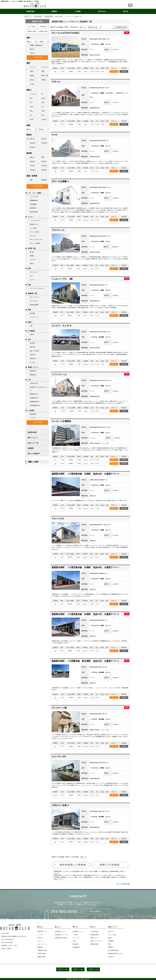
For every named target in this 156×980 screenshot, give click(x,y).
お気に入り (114, 71)
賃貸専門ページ (42, 932)
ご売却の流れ (94, 932)
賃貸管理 (54, 11)
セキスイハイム (42, 944)
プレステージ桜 (59, 708)
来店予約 (126, 11)
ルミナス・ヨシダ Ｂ (62, 326)
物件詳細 (124, 71)
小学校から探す (32, 31)
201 (55, 842)
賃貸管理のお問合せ (61, 938)
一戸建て (75, 935)
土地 (74, 941)
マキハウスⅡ (58, 519)
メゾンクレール (59, 374)
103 (55, 269)
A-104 (55, 795)
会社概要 (78, 11)
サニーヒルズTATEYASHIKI (65, 33)
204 (55, 460)
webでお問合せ (95, 911)
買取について (94, 938)
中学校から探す (43, 31)
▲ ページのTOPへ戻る (123, 884)
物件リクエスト (33, 438)
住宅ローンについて (97, 941)
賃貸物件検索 (30, 11)
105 (55, 698)
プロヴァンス (58, 230)
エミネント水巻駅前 (61, 421)
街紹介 (110, 938)
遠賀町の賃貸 (41, 957)
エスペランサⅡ (59, 757)
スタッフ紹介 (112, 935)
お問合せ (111, 957)
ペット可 (40, 935)
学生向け (40, 938)
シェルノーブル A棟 (62, 279)
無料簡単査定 (94, 944)
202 (55, 124)
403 (55, 464)
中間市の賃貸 (41, 954)
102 (55, 411)
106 (55, 171)
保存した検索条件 (34, 454)
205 (55, 71)
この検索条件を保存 (120, 27)
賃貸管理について (61, 932)
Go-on (54, 135)
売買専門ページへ (78, 932)
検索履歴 (31, 448)
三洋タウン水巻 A (60, 805)
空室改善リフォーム (61, 935)
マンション (76, 938)
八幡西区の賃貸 (42, 950)
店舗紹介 (111, 947)
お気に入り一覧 (33, 443)
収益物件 (75, 944)
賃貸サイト (78, 969)
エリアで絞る (32, 26)
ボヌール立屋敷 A (60, 181)
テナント (40, 941)
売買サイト (93, 969)
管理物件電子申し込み (115, 954)
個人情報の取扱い (114, 950)
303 (55, 746)
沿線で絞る (43, 26)
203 (55, 604)
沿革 (109, 944)
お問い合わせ (102, 11)
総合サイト (63, 969)
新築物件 (40, 947)
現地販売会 (76, 947)
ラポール (56, 82)
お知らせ (111, 932)
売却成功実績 (94, 935)
